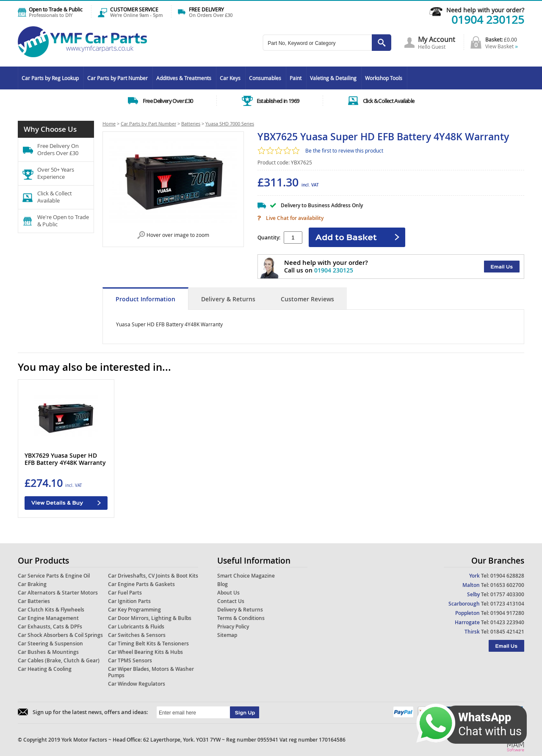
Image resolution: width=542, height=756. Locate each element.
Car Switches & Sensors (137, 635)
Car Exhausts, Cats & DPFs (50, 627)
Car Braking (32, 584)
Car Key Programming (134, 610)
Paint (296, 78)
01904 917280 (507, 613)
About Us (228, 593)
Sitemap (227, 635)
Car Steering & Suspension (50, 643)
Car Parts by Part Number (118, 78)
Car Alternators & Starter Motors (58, 593)
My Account (437, 39)
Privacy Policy (233, 627)
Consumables (265, 78)
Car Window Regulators (137, 684)
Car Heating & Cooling (45, 669)
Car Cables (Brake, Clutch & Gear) (59, 660)
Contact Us (231, 601)
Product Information (145, 299)
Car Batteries (34, 601)
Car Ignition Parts (129, 601)
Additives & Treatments (184, 78)
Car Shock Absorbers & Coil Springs (60, 635)
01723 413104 (507, 604)
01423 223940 (507, 622)
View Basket (502, 46)
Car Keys (230, 78)
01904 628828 (507, 576)
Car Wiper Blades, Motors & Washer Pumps (151, 672)
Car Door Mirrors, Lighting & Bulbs (150, 618)
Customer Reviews (307, 299)
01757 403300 (507, 594)
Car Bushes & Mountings (48, 652)
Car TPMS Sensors (130, 660)
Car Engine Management (48, 618)
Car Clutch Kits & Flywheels (51, 610)
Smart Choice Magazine (246, 576)
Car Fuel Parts (125, 593)
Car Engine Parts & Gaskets (141, 584)
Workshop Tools (384, 78)
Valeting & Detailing (333, 78)
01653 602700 (507, 585)
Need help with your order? (485, 10)
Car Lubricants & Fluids (136, 627)
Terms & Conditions (241, 618)
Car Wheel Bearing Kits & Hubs (145, 652)
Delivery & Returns (228, 299)
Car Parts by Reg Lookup (50, 78)
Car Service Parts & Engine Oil (54, 576)
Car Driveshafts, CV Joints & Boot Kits (153, 576)
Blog (223, 584)
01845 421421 (507, 632)
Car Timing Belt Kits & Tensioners (148, 643)
